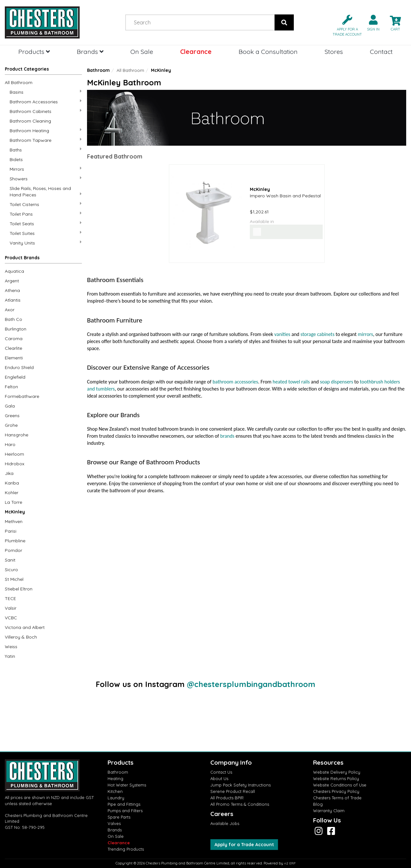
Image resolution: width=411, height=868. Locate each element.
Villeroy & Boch (21, 637)
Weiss (11, 647)
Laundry (116, 798)
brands (227, 436)
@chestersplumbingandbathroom (251, 684)
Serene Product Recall (233, 791)
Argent (12, 281)
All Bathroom (19, 82)
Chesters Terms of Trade (337, 798)
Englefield (15, 377)
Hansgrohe (17, 435)
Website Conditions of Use (340, 785)
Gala (10, 406)
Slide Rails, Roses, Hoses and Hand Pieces (46, 192)
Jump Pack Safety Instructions (240, 785)
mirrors (365, 334)
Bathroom (98, 70)
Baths (46, 150)
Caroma (14, 339)
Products (34, 52)
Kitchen (115, 791)
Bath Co (13, 319)
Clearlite (13, 348)
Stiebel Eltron (19, 589)
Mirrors (46, 169)
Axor (10, 310)
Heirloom (14, 454)
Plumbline (15, 541)
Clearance (196, 52)
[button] (345, 25)
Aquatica (14, 271)
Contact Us (221, 772)
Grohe (11, 425)
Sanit (10, 560)
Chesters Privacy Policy (336, 791)
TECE (10, 598)
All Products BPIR (227, 798)
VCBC (11, 618)
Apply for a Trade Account (244, 845)
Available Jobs (225, 823)
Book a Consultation (268, 52)
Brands (90, 52)
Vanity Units (46, 243)
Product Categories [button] (27, 69)
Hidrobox (15, 464)
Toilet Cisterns (46, 204)
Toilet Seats (46, 223)
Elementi (14, 358)
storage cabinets (318, 334)
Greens (12, 416)
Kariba (12, 483)
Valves (114, 823)
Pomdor (13, 550)
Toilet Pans (46, 214)
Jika (9, 473)
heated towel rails (291, 382)
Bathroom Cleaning (30, 121)
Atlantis (13, 300)
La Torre (13, 502)
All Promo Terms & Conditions (240, 804)
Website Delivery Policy (337, 772)
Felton (11, 387)
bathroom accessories (235, 382)
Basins (46, 92)
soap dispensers (336, 382)
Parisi (11, 531)
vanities (282, 334)
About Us (219, 778)
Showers (46, 179)
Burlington (16, 329)
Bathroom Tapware (46, 140)
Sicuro (11, 570)
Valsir (11, 608)
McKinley (15, 512)
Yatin (10, 656)
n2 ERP (290, 863)
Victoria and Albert (25, 627)
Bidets (16, 159)
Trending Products (126, 849)
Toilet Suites (46, 233)
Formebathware (22, 396)
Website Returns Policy (336, 778)
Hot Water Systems (127, 785)
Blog (318, 804)
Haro (10, 444)
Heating (115, 778)
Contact (381, 52)
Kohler (12, 493)
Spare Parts (119, 817)
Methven (14, 521)
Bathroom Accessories (46, 102)
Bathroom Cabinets (46, 111)
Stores (334, 52)
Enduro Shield (19, 367)
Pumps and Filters (125, 811)
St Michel (14, 579)
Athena (12, 290)
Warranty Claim (329, 811)
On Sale (142, 52)
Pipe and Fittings (124, 804)
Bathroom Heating (46, 130)
